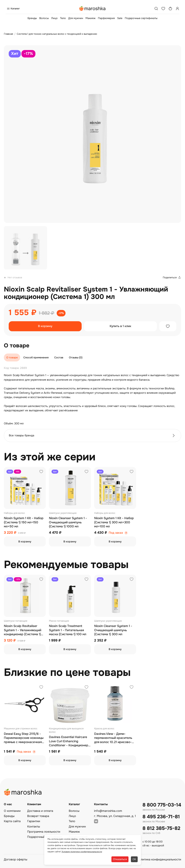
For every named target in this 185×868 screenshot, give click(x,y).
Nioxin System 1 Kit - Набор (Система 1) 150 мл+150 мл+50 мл (24, 522)
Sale (120, 18)
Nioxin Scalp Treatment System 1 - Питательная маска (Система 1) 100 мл (68, 630)
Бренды (32, 18)
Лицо (54, 18)
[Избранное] (163, 9)
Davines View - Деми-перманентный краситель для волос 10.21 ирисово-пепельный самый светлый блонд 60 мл (114, 738)
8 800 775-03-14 (162, 805)
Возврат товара (38, 816)
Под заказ (116, 533)
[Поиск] (156, 9)
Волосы (44, 18)
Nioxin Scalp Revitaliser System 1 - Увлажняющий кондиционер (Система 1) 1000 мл (23, 630)
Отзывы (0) (76, 357)
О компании (12, 811)
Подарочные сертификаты (141, 18)
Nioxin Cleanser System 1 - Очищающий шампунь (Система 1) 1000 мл (68, 522)
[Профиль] (177, 9)
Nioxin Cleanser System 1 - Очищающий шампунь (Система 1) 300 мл (113, 630)
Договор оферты (16, 859)
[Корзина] (170, 9)
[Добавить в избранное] (168, 326)
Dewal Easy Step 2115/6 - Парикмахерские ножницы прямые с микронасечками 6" (24, 738)
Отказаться (120, 859)
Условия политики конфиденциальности (82, 852)
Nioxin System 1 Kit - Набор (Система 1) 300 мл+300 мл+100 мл (114, 522)
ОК (134, 859)
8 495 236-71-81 (161, 817)
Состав (59, 357)
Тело (63, 18)
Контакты (34, 827)
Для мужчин (76, 18)
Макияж (90, 18)
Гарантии (34, 821)
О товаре (12, 357)
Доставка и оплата (40, 811)
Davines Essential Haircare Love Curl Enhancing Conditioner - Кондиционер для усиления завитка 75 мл (70, 741)
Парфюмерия (106, 18)
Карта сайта (12, 821)
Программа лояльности (44, 832)
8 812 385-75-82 (161, 828)
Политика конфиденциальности (159, 859)
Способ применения (36, 357)
